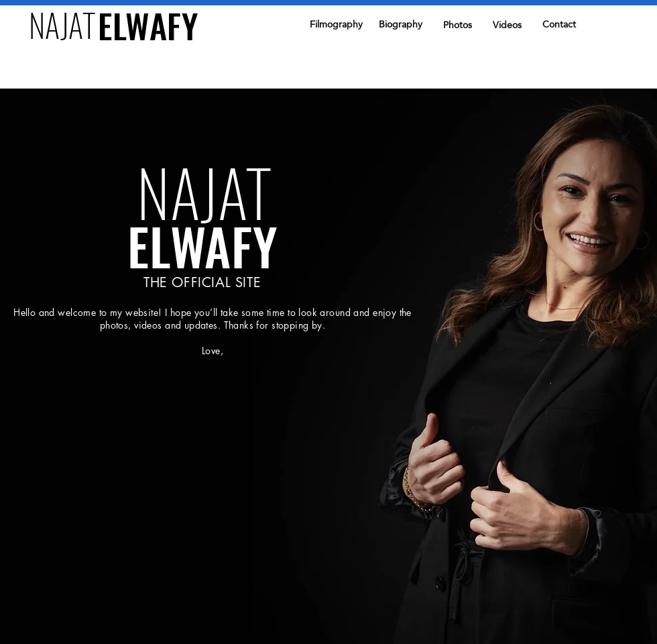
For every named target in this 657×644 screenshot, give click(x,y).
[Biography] (400, 25)
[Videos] (507, 25)
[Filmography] (336, 25)
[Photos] (457, 25)
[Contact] (559, 25)
